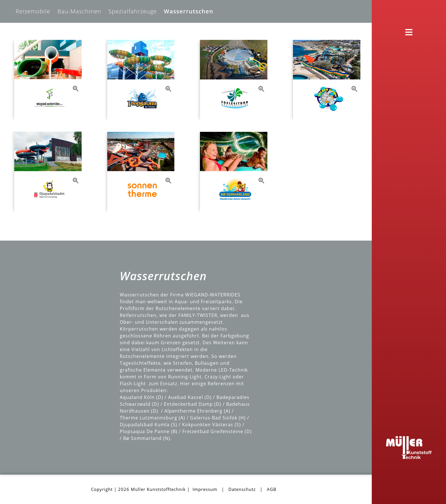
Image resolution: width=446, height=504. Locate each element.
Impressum (205, 489)
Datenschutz (242, 489)
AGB (272, 489)
